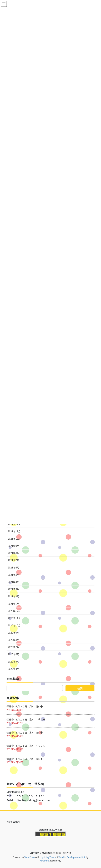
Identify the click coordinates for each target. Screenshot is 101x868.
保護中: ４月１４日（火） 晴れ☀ (25, 759)
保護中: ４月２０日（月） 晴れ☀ (25, 706)
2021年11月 (14, 531)
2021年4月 (14, 582)
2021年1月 (14, 604)
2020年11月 (14, 618)
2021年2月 (14, 596)
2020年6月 (14, 654)
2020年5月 (14, 661)
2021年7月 (14, 560)
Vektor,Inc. (45, 861)
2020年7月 (14, 647)
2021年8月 (14, 553)
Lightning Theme (48, 857)
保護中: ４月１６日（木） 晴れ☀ (25, 733)
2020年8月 (14, 640)
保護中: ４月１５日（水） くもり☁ (26, 746)
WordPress (29, 857)
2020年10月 (14, 625)
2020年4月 (14, 669)
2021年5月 (14, 575)
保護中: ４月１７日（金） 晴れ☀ (26, 719)
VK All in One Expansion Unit (72, 857)
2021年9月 (14, 546)
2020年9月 (14, 633)
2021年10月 (14, 539)
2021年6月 (14, 567)
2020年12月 (14, 611)
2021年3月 (14, 589)
